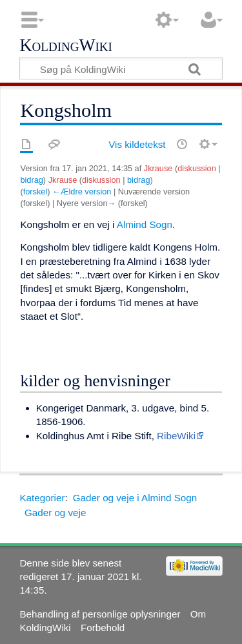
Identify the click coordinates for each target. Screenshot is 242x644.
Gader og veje (55, 513)
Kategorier (42, 498)
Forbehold (103, 628)
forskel (35, 192)
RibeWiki (176, 436)
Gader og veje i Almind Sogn (135, 498)
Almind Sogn (145, 224)
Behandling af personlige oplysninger (100, 614)
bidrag (31, 180)
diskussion (197, 168)
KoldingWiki (66, 46)
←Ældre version (82, 192)
